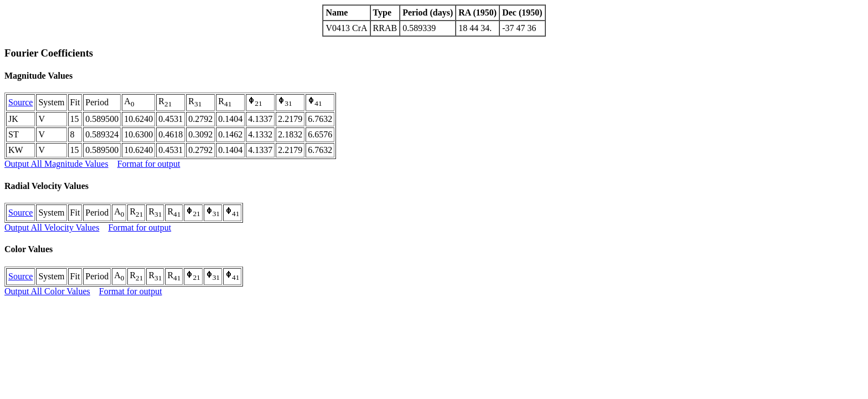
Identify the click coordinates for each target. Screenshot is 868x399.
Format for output (149, 164)
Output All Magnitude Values (56, 164)
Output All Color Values (47, 291)
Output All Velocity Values (52, 227)
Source (20, 102)
